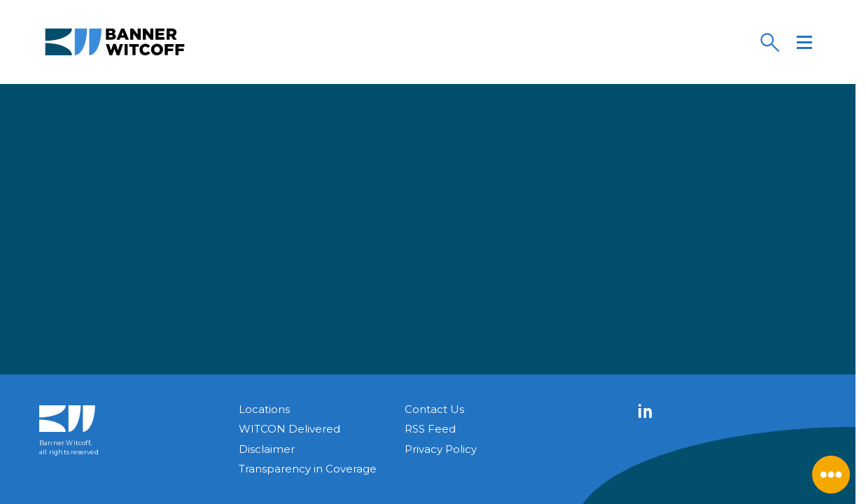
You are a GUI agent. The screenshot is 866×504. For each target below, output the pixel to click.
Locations (264, 409)
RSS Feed (430, 429)
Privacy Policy (441, 449)
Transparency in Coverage (308, 469)
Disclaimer (267, 449)
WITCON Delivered (289, 429)
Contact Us (434, 409)
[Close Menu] (831, 475)
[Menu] (804, 42)
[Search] (769, 42)
